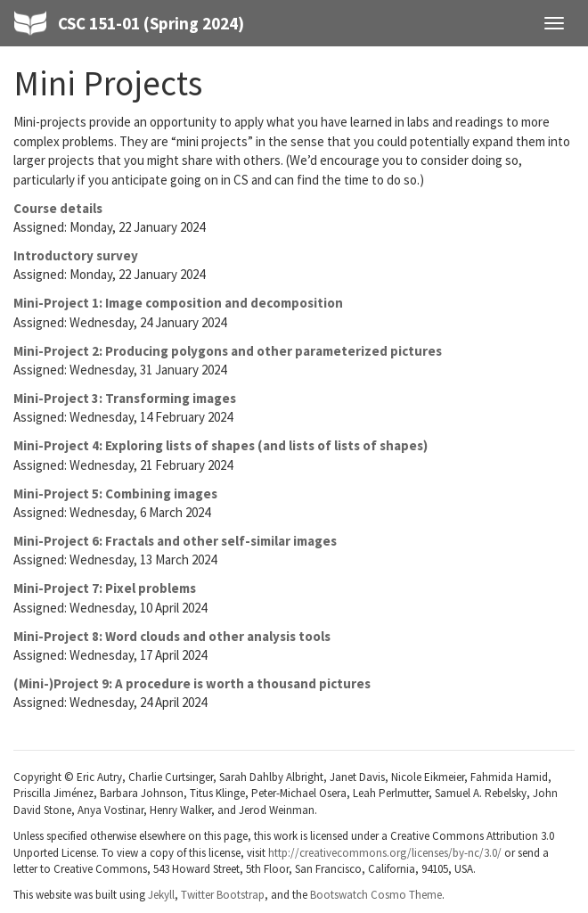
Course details (58, 208)
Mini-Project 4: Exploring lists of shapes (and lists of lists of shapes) (220, 445)
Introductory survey (76, 255)
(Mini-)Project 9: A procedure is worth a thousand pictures (192, 683)
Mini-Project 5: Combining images (115, 494)
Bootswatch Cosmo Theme (376, 895)
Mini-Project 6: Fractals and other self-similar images (175, 541)
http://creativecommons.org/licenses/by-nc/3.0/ (385, 853)
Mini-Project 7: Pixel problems (105, 588)
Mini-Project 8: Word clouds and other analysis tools (172, 636)
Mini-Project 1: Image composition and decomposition (178, 303)
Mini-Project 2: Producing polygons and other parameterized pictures (228, 351)
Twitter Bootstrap (223, 895)
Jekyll (161, 895)
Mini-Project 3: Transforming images (125, 398)
